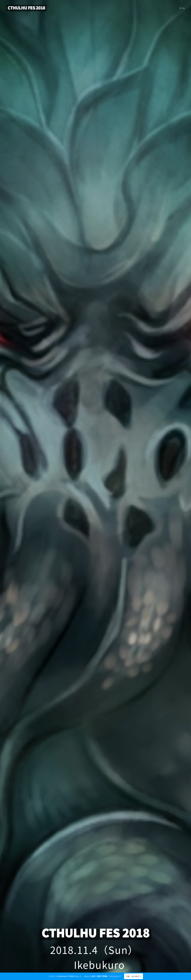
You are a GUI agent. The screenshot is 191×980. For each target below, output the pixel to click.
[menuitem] (182, 8)
